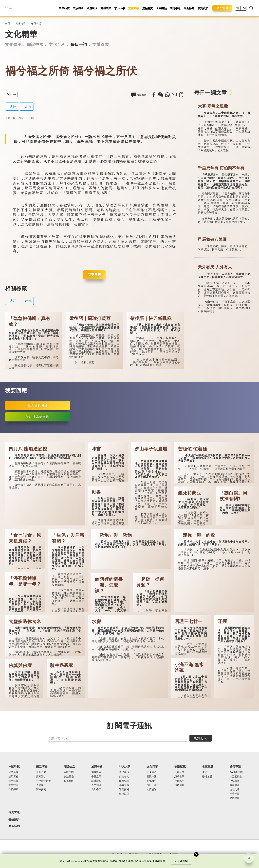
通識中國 (106, 8)
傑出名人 (124, 777)
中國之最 (96, 777)
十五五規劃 (236, 777)
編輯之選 (207, 777)
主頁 (8, 24)
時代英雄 (124, 772)
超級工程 (13, 777)
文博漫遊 (101, 44)
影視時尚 (69, 781)
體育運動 (179, 785)
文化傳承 (13, 44)
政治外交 (179, 772)
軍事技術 (13, 785)
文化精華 (133, 8)
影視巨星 (124, 794)
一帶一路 (235, 794)
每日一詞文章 (211, 93)
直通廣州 (41, 785)
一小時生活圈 (44, 781)
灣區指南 (41, 789)
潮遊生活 (92, 8)
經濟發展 (179, 777)
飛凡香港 (41, 772)
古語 (13, 107)
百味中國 (69, 772)
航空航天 (13, 781)
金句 (28, 107)
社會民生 (179, 781)
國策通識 (235, 785)
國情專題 (175, 8)
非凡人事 (120, 8)
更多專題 (235, 798)
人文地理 (96, 785)
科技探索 (13, 789)
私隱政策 (147, 861)
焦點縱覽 (147, 8)
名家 (204, 772)
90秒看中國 (236, 772)
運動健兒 (124, 789)
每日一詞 (36, 24)
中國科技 (64, 8)
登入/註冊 (222, 8)
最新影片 (189, 8)
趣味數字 (96, 772)
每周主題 (14, 812)
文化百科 (57, 44)
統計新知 (96, 781)
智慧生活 (13, 772)
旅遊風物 (69, 777)
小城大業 (235, 781)
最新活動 (14, 826)
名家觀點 (161, 8)
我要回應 (94, 275)
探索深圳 (41, 777)
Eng (243, 8)
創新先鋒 (124, 781)
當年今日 (96, 789)
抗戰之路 (235, 789)
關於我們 (203, 8)
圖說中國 (35, 44)
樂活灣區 (78, 8)
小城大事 (124, 785)
